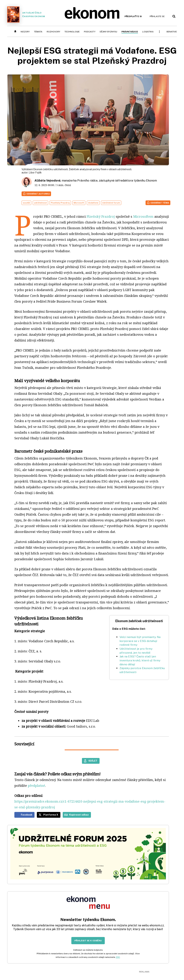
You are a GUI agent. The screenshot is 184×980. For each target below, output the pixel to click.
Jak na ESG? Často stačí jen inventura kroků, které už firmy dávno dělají (140, 660)
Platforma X (51, 815)
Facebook (27, 815)
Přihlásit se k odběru (88, 941)
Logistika (148, 32)
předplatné (36, 786)
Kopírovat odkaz (79, 815)
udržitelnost (40, 203)
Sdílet (93, 761)
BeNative (172, 32)
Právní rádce (130, 32)
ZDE (118, 957)
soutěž (26, 203)
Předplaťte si (133, 16)
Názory (25, 32)
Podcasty (90, 32)
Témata (38, 32)
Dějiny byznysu (108, 32)
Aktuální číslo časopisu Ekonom (26, 14)
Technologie (72, 32)
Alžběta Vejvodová (47, 181)
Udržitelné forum (111, 203)
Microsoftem (143, 216)
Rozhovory (53, 32)
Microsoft (79, 203)
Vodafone (93, 203)
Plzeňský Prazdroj (60, 203)
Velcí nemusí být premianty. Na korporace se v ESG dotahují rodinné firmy (140, 641)
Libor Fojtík (35, 173)
